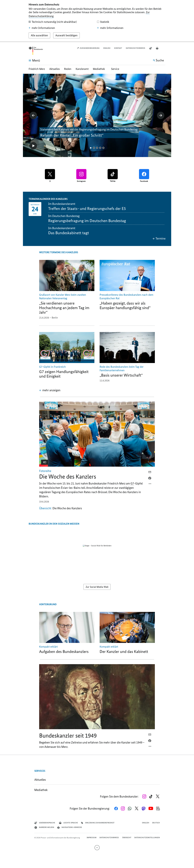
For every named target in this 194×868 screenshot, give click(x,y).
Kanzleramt (82, 69)
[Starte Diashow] (33, 146)
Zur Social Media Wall (97, 587)
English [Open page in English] (107, 48)
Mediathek (100, 69)
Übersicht (127, 838)
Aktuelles (55, 69)
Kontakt (118, 48)
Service (115, 69)
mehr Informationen (42, 28)
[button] (164, 48)
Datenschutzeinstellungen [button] (147, 838)
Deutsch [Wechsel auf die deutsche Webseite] (156, 823)
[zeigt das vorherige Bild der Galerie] (33, 115)
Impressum (92, 838)
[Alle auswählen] (39, 35)
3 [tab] (97, 148)
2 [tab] (94, 148)
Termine (159, 239)
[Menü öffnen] (31, 60)
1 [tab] (91, 148)
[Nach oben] (97, 848)
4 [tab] (100, 148)
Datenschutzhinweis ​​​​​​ (136, 48)
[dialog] (97, 21)
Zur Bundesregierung (88, 48)
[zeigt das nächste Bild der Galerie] (161, 115)
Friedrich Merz (37, 69)
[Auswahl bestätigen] (66, 35)
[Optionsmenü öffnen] (150, 484)
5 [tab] (103, 148)
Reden (68, 69)
